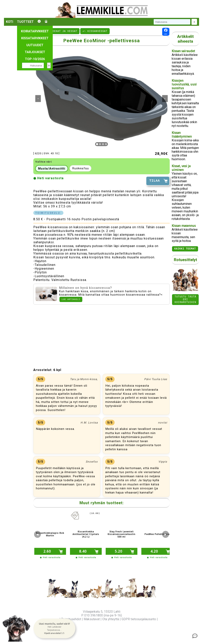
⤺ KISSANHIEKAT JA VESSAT (57, 31)
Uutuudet (35, 45)
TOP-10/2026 (35, 59)
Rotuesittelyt (185, 260)
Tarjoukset (35, 52)
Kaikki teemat (185, 249)
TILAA (155, 181)
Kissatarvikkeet (35, 38)
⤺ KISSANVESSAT (95, 31)
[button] (54, 628)
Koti (10, 22)
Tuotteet (25, 22)
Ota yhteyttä (111, 619)
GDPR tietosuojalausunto (139, 619)
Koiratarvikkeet (35, 31)
